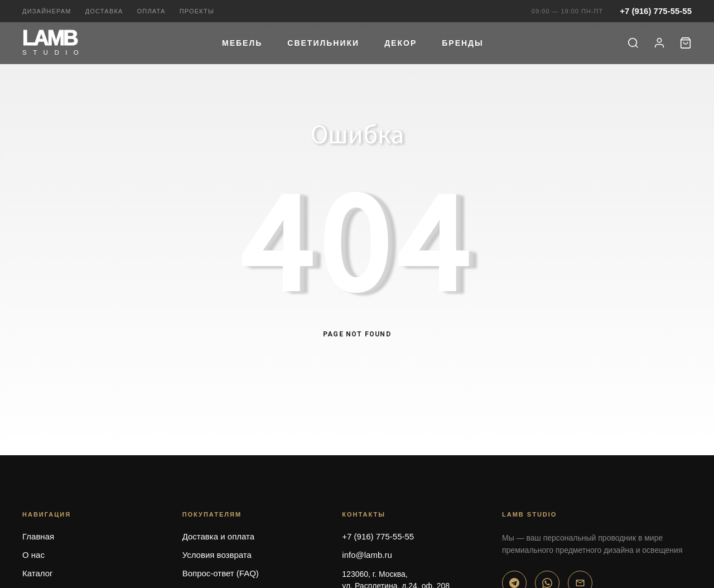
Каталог (38, 573)
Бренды (463, 43)
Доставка (104, 11)
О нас (33, 555)
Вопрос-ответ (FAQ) (221, 573)
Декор (401, 43)
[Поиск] (633, 43)
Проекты (197, 11)
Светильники (323, 43)
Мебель (242, 43)
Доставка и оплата (218, 536)
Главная (38, 536)
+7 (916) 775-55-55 (656, 11)
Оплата (151, 11)
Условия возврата (217, 555)
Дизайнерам (47, 11)
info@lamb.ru (367, 555)
